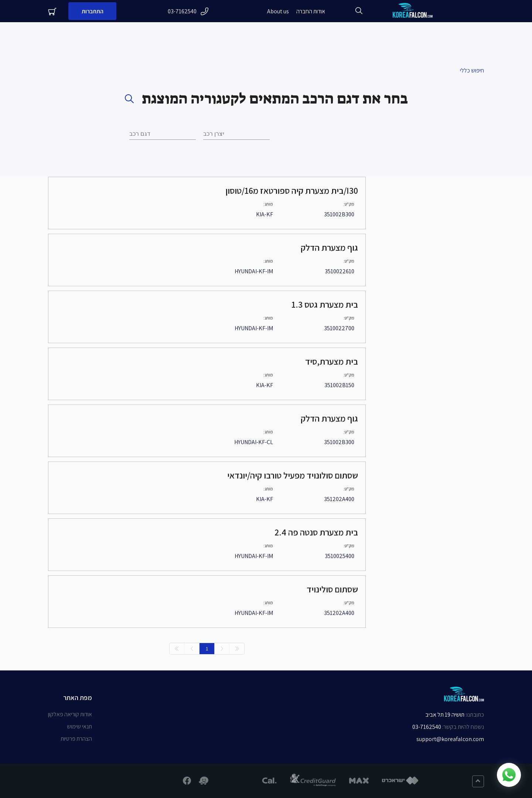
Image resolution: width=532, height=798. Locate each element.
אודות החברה (311, 11)
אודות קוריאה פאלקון (70, 714)
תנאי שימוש (79, 726)
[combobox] (163, 134)
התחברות (93, 11)
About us (278, 11)
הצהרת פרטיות (76, 739)
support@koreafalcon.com (450, 739)
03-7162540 (188, 11)
